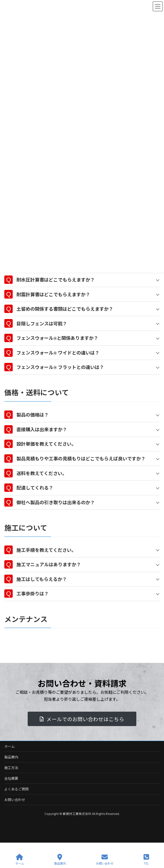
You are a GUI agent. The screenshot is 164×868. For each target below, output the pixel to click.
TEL (146, 859)
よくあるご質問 (16, 789)
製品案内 (11, 757)
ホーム (10, 746)
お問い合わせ (15, 799)
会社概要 (11, 778)
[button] (82, 719)
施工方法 (11, 767)
